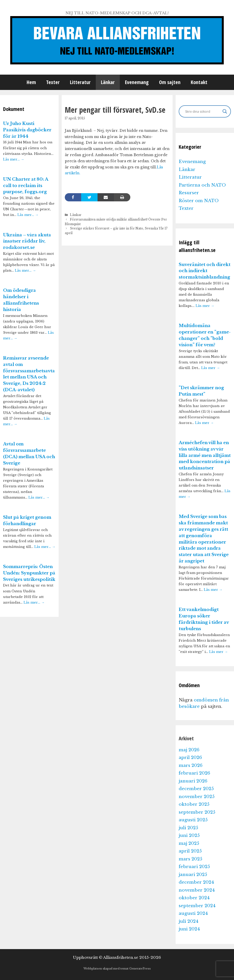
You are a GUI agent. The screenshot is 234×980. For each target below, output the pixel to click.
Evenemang (137, 82)
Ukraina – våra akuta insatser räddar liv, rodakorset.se (27, 241)
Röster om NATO (199, 201)
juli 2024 (189, 921)
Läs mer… (14, 159)
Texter (53, 82)
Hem (31, 82)
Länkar (108, 82)
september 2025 (197, 812)
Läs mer (205, 306)
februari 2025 (194, 867)
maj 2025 (189, 843)
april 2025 (190, 851)
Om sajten (170, 82)
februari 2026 (194, 773)
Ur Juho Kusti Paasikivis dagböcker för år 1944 (27, 130)
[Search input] (203, 111)
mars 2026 (191, 765)
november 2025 (197, 797)
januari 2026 (193, 781)
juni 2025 (189, 835)
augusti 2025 (193, 820)
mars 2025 (190, 859)
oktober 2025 (194, 804)
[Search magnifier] (225, 111)
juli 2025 (188, 828)
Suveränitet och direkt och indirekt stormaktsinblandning (205, 271)
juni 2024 (189, 929)
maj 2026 (189, 750)
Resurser (189, 193)
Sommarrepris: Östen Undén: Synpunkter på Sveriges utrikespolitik (29, 573)
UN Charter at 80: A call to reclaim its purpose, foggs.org (26, 186)
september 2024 (197, 906)
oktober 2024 (194, 898)
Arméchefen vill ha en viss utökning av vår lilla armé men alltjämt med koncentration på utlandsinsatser (205, 455)
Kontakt (199, 82)
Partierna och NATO (202, 185)
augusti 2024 (193, 913)
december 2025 (196, 789)
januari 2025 (193, 875)
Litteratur (80, 82)
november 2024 (197, 890)
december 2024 (196, 882)
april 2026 (190, 758)
